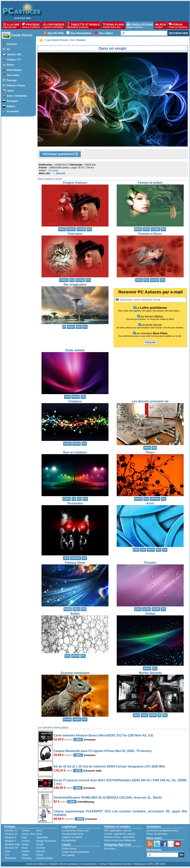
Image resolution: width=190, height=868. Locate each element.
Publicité (53, 864)
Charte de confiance (36, 864)
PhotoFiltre (10, 858)
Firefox (25, 844)
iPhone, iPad (28, 834)
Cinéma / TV (14, 60)
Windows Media (44, 858)
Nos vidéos (106, 33)
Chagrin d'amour (75, 183)
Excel (39, 834)
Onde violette (75, 350)
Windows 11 (11, 831)
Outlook (26, 851)
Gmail (25, 848)
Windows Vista (12, 844)
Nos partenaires (89, 864)
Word (39, 831)
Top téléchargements (72, 834)
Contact (103, 864)
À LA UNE (11, 25)
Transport (12, 101)
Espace (11, 106)
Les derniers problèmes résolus (162, 831)
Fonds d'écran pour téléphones (120, 840)
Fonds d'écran (22, 35)
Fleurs (150, 452)
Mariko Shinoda (150, 673)
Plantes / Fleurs (16, 85)
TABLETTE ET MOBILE (83, 25)
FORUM (178, 25)
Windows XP (11, 848)
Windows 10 (11, 834)
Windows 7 (10, 841)
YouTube (41, 848)
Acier (150, 503)
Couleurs (75, 401)
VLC (7, 855)
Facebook (27, 858)
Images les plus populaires (75, 852)
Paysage (12, 80)
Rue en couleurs (75, 452)
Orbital (150, 614)
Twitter (25, 855)
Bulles (75, 614)
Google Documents (46, 841)
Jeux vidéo (13, 75)
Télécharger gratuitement (60, 154)
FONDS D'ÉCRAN (140, 25)
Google (40, 844)
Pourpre (150, 563)
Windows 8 (10, 838)
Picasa (40, 855)
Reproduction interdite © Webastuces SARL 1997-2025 (137, 864)
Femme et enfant (150, 183)
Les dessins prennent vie (150, 401)
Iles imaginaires (75, 285)
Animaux (12, 44)
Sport (11, 91)
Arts (89, 229)
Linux (8, 851)
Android (26, 831)
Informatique (14, 70)
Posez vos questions (157, 834)
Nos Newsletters (81, 33)
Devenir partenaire (69, 864)
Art (8, 49)
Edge (24, 838)
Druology (53, 170)
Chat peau (75, 234)
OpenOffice (42, 838)
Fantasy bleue (75, 563)
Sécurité (40, 851)
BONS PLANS (113, 25)
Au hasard (13, 111)
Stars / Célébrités (17, 96)
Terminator (75, 503)
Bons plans (110, 849)
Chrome (26, 841)
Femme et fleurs (150, 234)
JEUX (161, 25)
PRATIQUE (31, 25)
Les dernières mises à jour (75, 831)
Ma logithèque (69, 840)
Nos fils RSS (56, 33)
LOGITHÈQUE (54, 25)
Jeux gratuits (68, 855)
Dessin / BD (14, 54)
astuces (127, 831)
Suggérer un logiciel (72, 837)
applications (116, 831)
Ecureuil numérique (75, 673)
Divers (11, 65)
